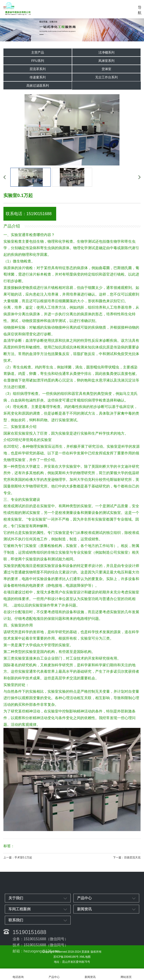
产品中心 (54, 974)
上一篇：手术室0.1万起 (18, 857)
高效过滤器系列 (38, 85)
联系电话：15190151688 (29, 214)
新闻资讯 (90, 974)
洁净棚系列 (106, 52)
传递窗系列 (38, 77)
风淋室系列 (106, 61)
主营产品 (38, 52)
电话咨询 (18, 974)
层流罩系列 (38, 69)
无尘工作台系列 (106, 77)
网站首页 (126, 974)
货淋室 (106, 69)
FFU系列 (37, 61)
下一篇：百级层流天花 (127, 857)
